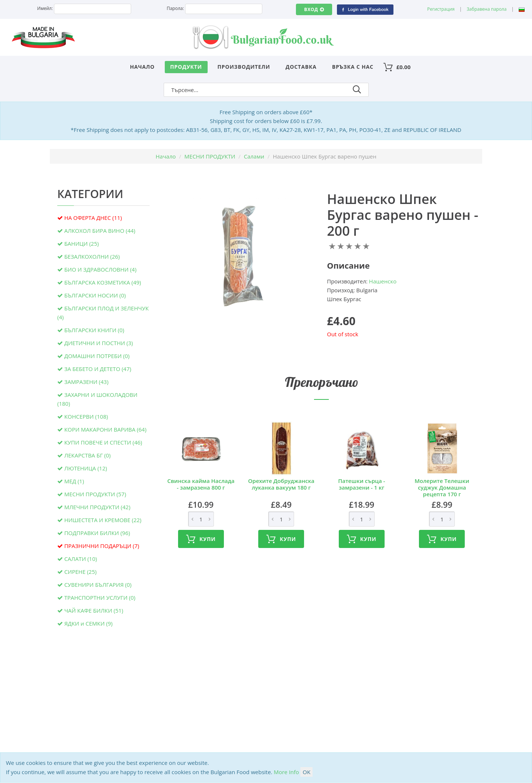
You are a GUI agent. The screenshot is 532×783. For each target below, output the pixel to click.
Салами (254, 156)
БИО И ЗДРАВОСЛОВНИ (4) (100, 269)
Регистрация (441, 9)
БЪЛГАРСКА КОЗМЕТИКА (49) (103, 282)
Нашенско (383, 281)
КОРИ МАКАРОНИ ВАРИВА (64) (105, 429)
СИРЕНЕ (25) (81, 572)
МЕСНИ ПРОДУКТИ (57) (95, 494)
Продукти (186, 67)
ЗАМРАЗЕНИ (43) (86, 382)
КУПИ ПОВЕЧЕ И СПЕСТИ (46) (103, 442)
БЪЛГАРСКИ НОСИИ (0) (95, 295)
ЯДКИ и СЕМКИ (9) (88, 623)
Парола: (175, 8)
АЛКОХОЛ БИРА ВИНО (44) (100, 231)
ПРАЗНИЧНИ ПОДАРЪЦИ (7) (102, 546)
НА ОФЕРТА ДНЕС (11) (93, 218)
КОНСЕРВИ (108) (86, 416)
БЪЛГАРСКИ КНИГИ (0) (94, 330)
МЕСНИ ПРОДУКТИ (210, 156)
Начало (142, 67)
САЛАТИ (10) (81, 559)
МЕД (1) (74, 481)
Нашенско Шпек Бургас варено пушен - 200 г (403, 215)
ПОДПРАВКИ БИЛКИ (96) (97, 533)
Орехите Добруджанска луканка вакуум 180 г (281, 484)
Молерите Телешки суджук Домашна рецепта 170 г (442, 487)
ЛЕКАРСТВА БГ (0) (88, 455)
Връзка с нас (353, 67)
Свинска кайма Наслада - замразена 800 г (201, 484)
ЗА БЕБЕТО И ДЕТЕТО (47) (98, 369)
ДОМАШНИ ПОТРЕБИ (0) (97, 356)
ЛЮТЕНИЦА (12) (86, 468)
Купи (201, 539)
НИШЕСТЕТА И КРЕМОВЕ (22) (103, 520)
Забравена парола (487, 9)
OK (306, 772)
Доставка (301, 67)
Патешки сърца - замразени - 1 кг (362, 484)
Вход (314, 9)
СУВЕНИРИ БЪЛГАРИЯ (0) (98, 585)
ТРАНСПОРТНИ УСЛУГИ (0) (100, 598)
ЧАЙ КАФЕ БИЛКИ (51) (94, 610)
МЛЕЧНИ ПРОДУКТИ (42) (97, 507)
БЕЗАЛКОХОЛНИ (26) (92, 256)
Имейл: (45, 8)
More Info (286, 772)
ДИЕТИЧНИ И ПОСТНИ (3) (99, 343)
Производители (244, 67)
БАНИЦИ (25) (81, 244)
